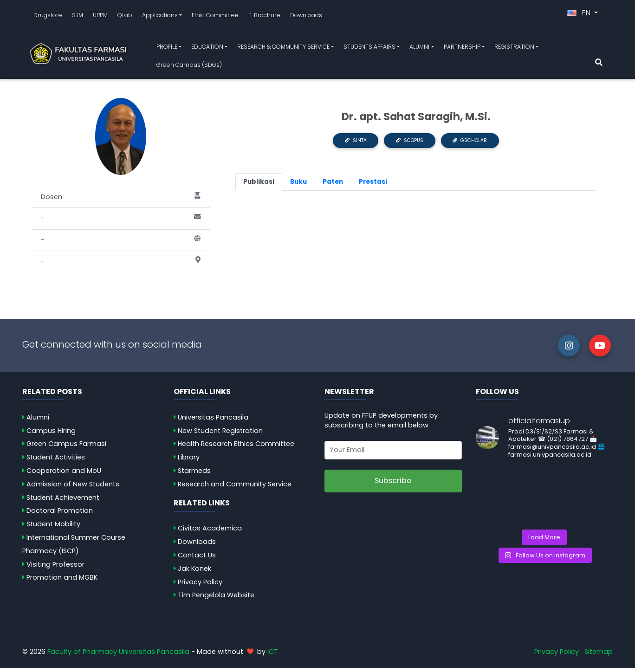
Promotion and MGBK (62, 581)
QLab (125, 17)
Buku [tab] (298, 185)
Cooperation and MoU (64, 474)
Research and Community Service (235, 488)
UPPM (100, 17)
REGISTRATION (514, 48)
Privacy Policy (200, 586)
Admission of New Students (73, 488)
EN (580, 15)
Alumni (38, 421)
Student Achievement (63, 501)
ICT (273, 655)
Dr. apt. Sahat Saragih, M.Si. (416, 120)
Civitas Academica (210, 532)
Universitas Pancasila (213, 421)
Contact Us (197, 559)
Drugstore (48, 17)
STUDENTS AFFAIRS (369, 48)
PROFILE (167, 48)
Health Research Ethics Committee (236, 447)
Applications (160, 17)
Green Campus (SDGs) (189, 67)
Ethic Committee (215, 17)
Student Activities (56, 461)
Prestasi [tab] (373, 185)
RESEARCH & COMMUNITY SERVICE (283, 48)
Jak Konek (194, 572)
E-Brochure (264, 17)
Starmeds (194, 474)
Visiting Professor (55, 568)
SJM (78, 17)
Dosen (121, 201)
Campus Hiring (51, 434)
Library (189, 461)
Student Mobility (53, 528)
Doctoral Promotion (60, 514)
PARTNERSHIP (462, 48)
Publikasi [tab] (259, 185)
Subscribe (393, 484)
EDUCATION (207, 48)
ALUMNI (419, 48)
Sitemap (599, 655)
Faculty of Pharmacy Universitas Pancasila (118, 655)
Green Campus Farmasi (66, 447)
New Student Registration (220, 434)
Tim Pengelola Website (216, 599)
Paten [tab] (333, 185)
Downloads (306, 17)
